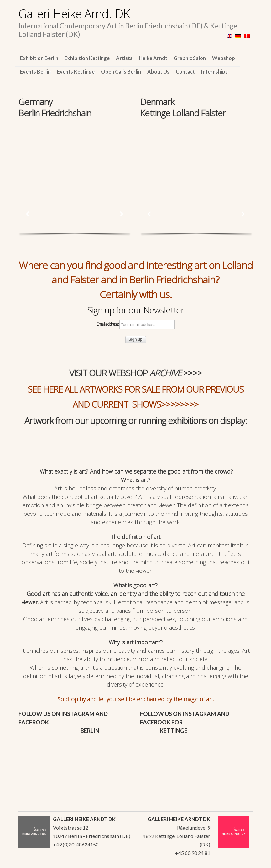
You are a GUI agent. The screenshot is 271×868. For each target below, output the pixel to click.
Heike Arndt (153, 58)
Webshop (224, 58)
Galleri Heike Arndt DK (74, 13)
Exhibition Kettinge (87, 58)
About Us (158, 71)
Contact (185, 71)
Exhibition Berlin (39, 58)
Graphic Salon (190, 58)
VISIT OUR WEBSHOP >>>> (136, 373)
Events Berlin (35, 71)
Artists (124, 58)
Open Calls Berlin (121, 71)
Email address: (135, 324)
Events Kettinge (76, 71)
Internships (214, 71)
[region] (75, 155)
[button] (28, 214)
